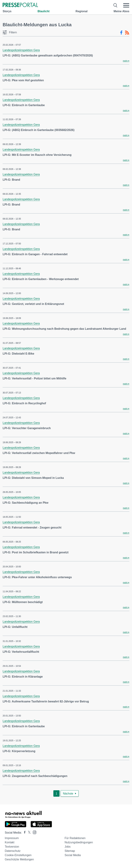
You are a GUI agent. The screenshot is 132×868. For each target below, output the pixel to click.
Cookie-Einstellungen (18, 855)
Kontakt (10, 842)
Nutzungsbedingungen (79, 842)
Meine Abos (121, 11)
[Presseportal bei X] (28, 833)
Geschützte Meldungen (19, 859)
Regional (82, 11)
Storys (7, 11)
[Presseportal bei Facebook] (24, 833)
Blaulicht (43, 11)
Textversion (12, 847)
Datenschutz (13, 851)
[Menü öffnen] (126, 5)
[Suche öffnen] (115, 5)
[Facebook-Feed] (121, 33)
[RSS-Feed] (127, 33)
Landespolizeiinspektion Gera (21, 50)
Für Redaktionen (75, 838)
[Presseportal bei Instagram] (33, 832)
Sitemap (70, 851)
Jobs (68, 847)
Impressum (12, 838)
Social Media (73, 855)
